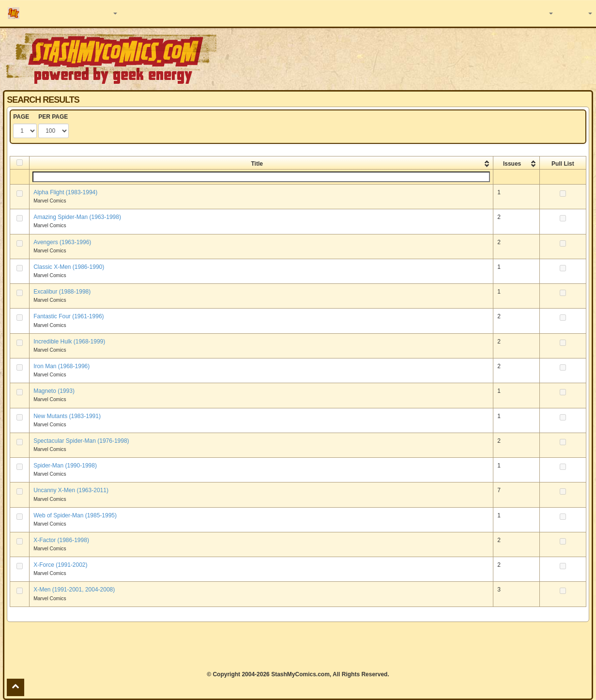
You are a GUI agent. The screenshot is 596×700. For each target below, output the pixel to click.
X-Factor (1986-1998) (61, 540)
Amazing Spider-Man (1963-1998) (77, 217)
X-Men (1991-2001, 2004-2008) (74, 590)
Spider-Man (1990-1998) (65, 466)
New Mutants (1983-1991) (67, 416)
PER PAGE (53, 117)
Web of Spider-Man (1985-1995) (75, 515)
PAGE (21, 117)
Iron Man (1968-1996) (61, 366)
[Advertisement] (298, 646)
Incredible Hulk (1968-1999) (69, 342)
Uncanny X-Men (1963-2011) (71, 490)
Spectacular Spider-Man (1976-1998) (81, 441)
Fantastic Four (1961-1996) (69, 316)
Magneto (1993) (54, 391)
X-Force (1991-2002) (60, 565)
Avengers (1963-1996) (62, 242)
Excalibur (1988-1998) (62, 292)
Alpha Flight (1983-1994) (65, 192)
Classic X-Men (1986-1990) (69, 267)
